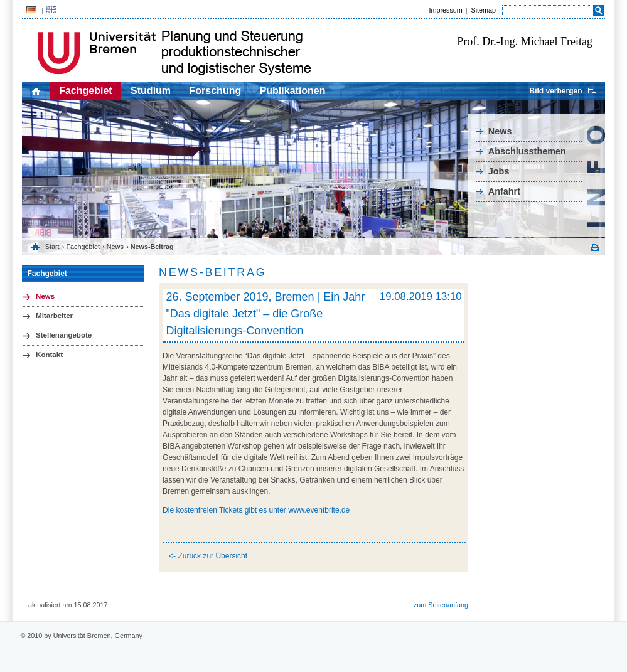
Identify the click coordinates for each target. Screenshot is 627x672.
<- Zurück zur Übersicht (208, 556)
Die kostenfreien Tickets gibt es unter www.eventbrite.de (256, 510)
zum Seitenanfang (441, 605)
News (500, 131)
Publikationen (293, 91)
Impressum (445, 10)
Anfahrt (504, 191)
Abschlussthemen (527, 151)
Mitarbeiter (54, 316)
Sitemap (483, 10)
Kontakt (49, 355)
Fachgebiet (85, 91)
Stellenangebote (64, 335)
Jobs (499, 171)
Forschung (216, 91)
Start (52, 247)
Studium (151, 91)
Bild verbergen (555, 91)
